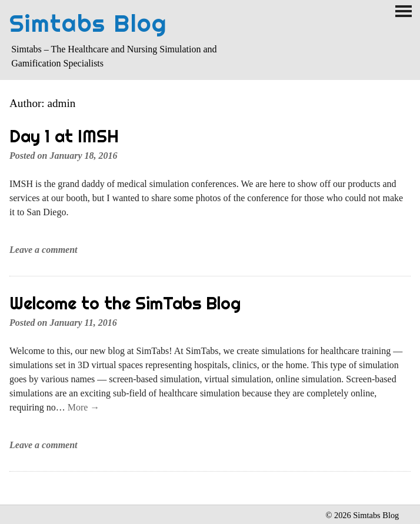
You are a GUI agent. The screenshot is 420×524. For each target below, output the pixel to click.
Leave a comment (44, 250)
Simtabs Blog (88, 23)
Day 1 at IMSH (64, 136)
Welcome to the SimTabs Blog (125, 303)
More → (84, 407)
